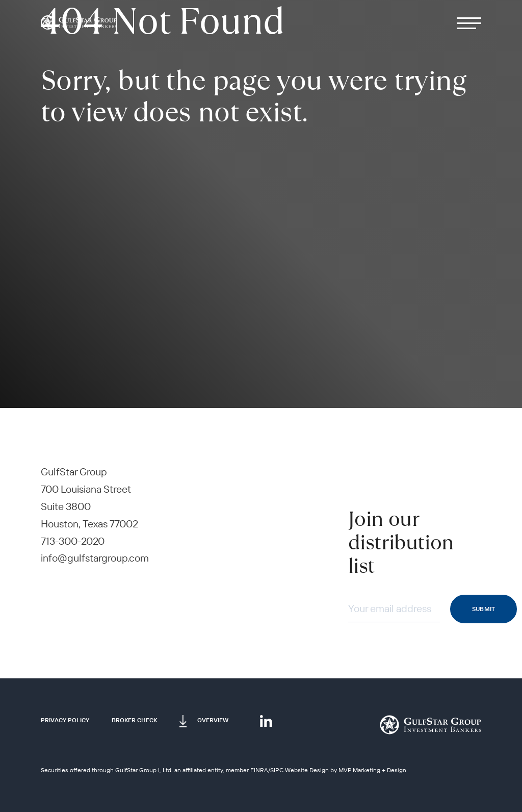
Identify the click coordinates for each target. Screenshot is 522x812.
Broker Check (134, 720)
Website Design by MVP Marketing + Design (346, 770)
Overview (213, 720)
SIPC (277, 770)
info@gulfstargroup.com (95, 558)
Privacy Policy (65, 720)
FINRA (259, 770)
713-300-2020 (73, 541)
